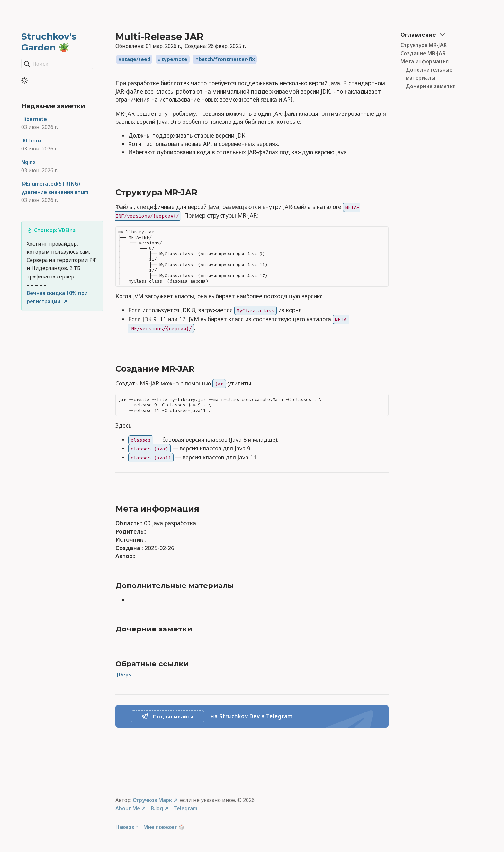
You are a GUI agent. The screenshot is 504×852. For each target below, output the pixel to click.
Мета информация (425, 61)
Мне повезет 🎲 (164, 827)
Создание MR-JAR (423, 53)
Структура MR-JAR (424, 45)
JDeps (124, 675)
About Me (128, 808)
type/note (174, 59)
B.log (157, 808)
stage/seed (136, 59)
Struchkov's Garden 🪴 (49, 42)
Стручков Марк (152, 800)
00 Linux (32, 140)
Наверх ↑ (127, 827)
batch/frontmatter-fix (227, 59)
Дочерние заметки (431, 86)
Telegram (185, 808)
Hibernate (34, 119)
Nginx (28, 162)
